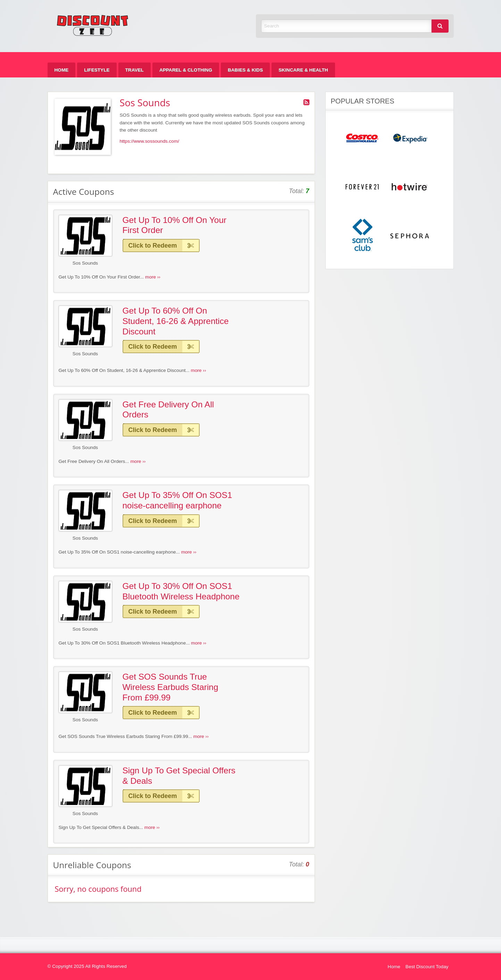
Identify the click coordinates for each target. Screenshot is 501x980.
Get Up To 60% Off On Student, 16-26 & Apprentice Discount (176, 321)
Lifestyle (97, 70)
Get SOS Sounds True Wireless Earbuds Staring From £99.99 (170, 687)
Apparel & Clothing (186, 70)
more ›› (153, 277)
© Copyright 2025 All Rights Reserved (87, 966)
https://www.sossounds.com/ (150, 141)
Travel (135, 70)
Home (62, 70)
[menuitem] (62, 70)
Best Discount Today (427, 967)
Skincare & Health (303, 70)
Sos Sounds (85, 263)
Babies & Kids (245, 70)
